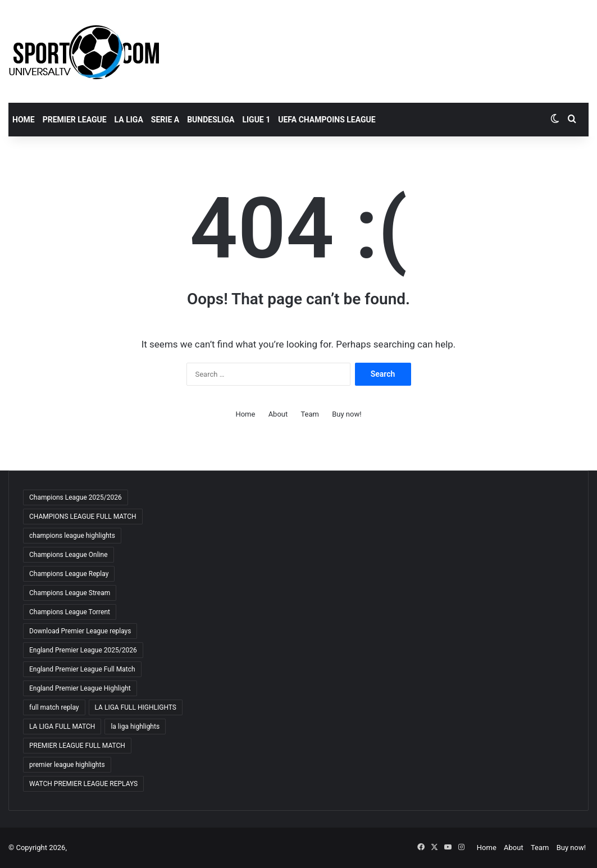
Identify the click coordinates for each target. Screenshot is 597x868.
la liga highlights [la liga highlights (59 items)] (135, 727)
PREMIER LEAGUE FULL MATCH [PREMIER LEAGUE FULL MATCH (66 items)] (77, 746)
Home (24, 120)
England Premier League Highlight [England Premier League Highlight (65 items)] (80, 688)
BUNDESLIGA (211, 120)
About (278, 414)
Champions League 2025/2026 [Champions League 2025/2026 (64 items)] (76, 497)
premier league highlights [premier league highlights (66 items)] (67, 765)
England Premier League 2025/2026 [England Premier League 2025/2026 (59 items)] (83, 650)
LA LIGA (129, 120)
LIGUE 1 (256, 120)
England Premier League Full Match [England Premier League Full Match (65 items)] (82, 669)
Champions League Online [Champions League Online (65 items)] (69, 555)
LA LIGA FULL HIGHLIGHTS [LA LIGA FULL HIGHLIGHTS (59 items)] (136, 707)
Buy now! (347, 414)
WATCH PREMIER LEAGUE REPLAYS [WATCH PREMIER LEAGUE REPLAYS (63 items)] (83, 784)
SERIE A (165, 120)
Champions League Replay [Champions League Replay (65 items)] (69, 574)
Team (310, 414)
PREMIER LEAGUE (75, 120)
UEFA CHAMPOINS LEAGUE (327, 120)
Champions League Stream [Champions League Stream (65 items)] (70, 593)
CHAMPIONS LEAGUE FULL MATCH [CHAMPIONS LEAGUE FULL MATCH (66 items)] (83, 517)
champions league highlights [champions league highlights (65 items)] (72, 536)
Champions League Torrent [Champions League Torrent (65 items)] (70, 612)
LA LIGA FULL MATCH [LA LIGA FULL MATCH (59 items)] (62, 727)
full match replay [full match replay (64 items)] (54, 707)
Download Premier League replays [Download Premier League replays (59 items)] (80, 631)
